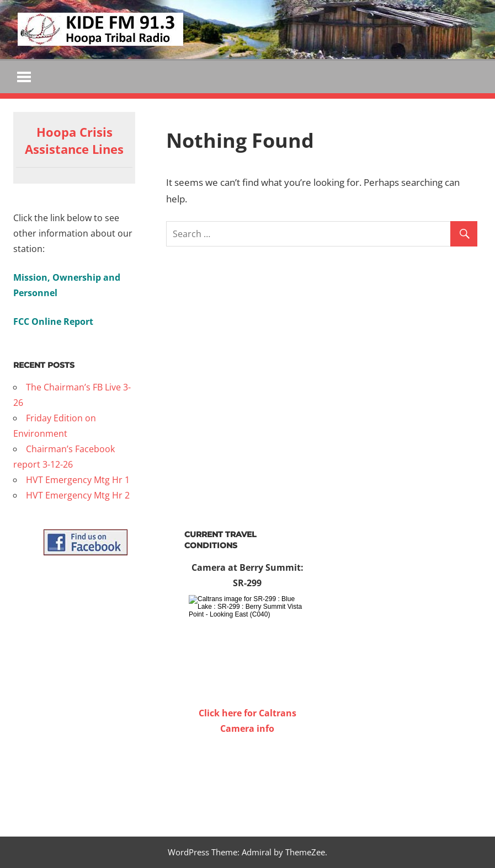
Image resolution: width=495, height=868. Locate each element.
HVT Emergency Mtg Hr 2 (78, 496)
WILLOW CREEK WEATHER (248, 778)
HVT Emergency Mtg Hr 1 (78, 480)
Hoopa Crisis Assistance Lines (74, 141)
